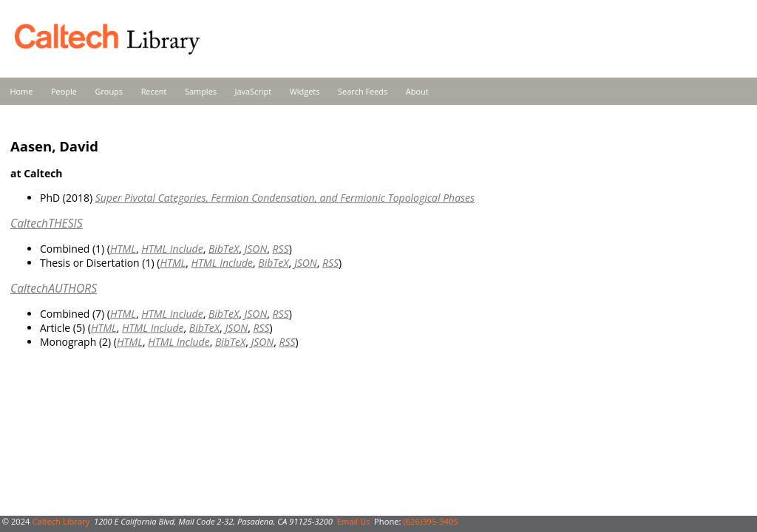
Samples (201, 91)
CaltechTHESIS (47, 223)
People (64, 91)
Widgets (305, 91)
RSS (281, 249)
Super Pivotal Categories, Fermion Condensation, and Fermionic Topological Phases (285, 198)
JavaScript (253, 91)
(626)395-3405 (430, 521)
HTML (123, 249)
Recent (154, 91)
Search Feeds (363, 91)
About (417, 91)
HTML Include (172, 249)
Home (22, 91)
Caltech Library (61, 521)
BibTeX (224, 249)
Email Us (354, 521)
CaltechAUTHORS (54, 288)
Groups (109, 91)
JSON (255, 249)
